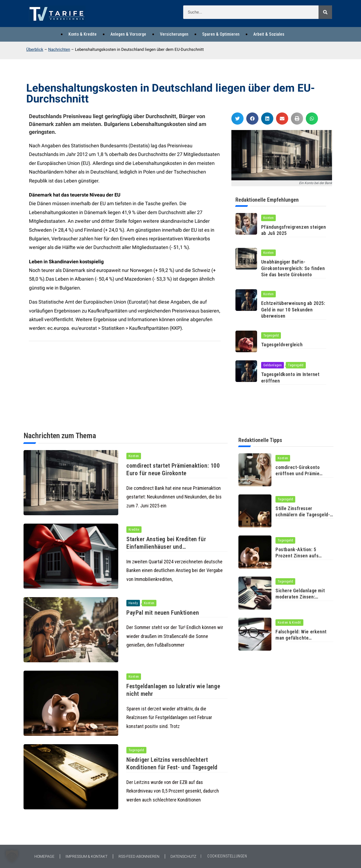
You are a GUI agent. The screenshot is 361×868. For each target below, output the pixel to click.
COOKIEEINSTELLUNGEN (227, 856)
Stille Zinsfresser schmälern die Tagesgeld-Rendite (303, 515)
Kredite (134, 529)
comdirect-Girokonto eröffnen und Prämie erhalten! (298, 474)
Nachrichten (59, 49)
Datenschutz (183, 856)
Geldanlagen (273, 365)
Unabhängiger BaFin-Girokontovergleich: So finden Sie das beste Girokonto (293, 268)
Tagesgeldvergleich (283, 345)
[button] (237, 119)
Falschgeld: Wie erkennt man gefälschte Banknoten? (301, 638)
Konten (268, 218)
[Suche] (325, 12)
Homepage (44, 856)
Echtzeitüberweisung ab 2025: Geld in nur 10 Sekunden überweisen (293, 310)
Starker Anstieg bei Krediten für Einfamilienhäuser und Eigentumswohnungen (167, 547)
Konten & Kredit (289, 622)
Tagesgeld (271, 335)
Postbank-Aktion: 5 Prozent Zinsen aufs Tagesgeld (297, 556)
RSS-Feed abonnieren (139, 856)
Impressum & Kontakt (86, 856)
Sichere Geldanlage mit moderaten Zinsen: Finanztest (300, 597)
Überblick (35, 49)
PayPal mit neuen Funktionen (163, 613)
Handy (133, 603)
